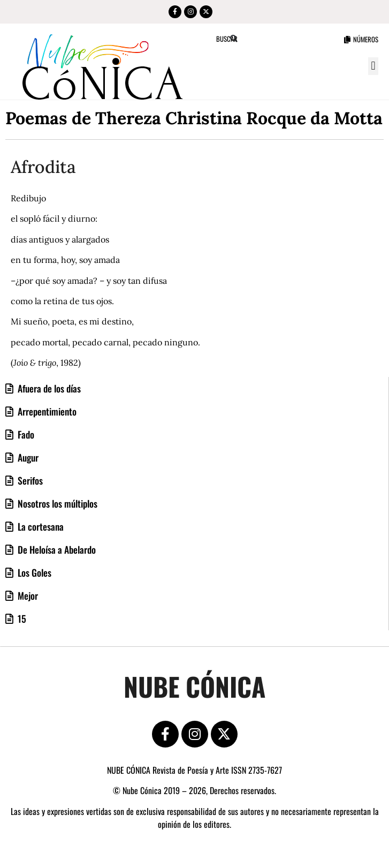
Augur (27, 457)
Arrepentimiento (46, 411)
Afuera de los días (48, 388)
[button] (373, 66)
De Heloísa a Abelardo (56, 549)
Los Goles (33, 572)
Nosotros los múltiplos (56, 503)
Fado (25, 434)
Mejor (27, 595)
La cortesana (40, 526)
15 (21, 618)
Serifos (29, 480)
